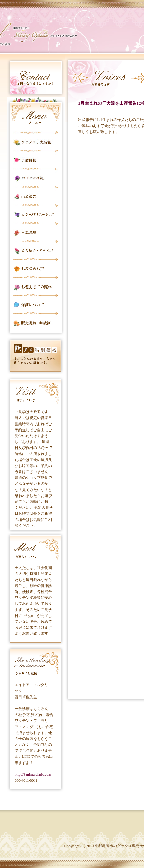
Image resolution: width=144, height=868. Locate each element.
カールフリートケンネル (48, 34)
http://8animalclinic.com (33, 775)
